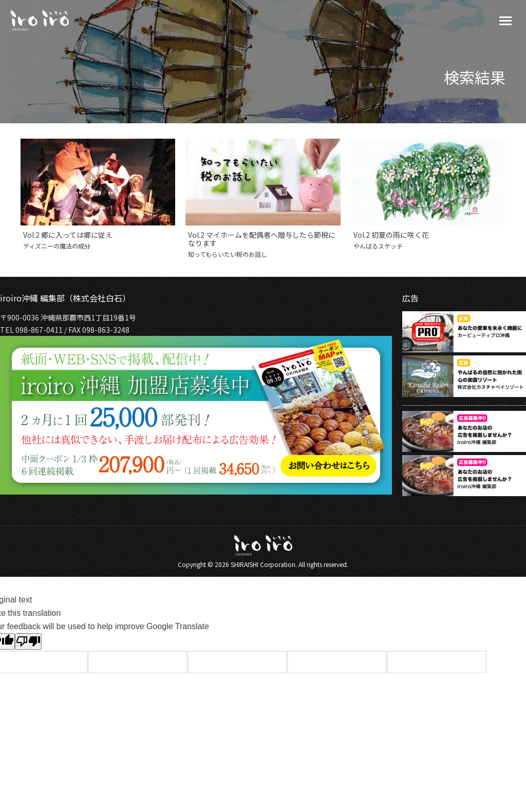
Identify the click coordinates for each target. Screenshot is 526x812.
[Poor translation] (28, 641)
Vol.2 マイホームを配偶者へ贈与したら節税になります (262, 239)
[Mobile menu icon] (505, 21)
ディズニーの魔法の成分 (57, 246)
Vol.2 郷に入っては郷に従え (68, 235)
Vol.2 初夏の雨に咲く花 (391, 235)
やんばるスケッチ (378, 246)
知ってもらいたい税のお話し (228, 254)
